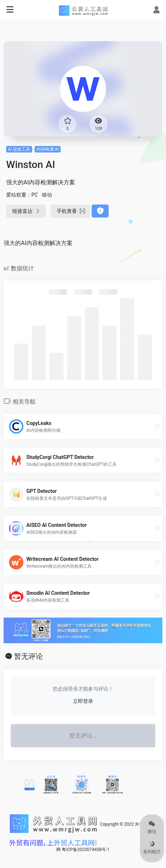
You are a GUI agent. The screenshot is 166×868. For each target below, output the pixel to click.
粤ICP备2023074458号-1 (86, 850)
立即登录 (83, 701)
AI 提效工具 (19, 149)
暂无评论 (29, 656)
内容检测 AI (48, 149)
